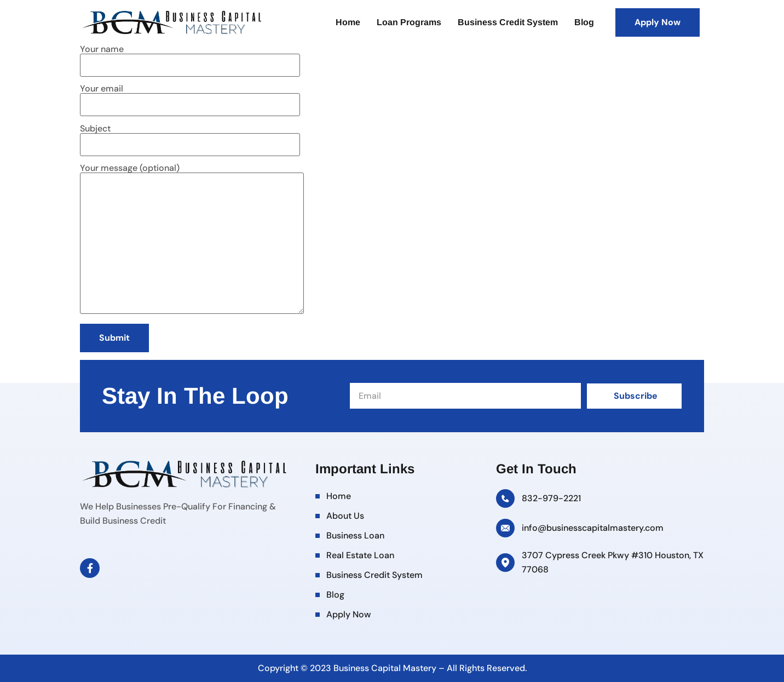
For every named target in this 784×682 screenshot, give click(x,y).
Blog (584, 22)
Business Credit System (508, 22)
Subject (190, 137)
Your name (190, 58)
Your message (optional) (192, 240)
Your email (190, 97)
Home (348, 22)
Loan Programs (409, 22)
